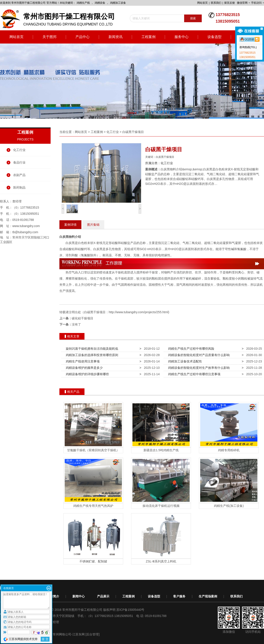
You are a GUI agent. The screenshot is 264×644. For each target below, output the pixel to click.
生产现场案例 (208, 596)
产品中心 (82, 37)
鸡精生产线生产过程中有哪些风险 (190, 349)
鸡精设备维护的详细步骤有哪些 (86, 374)
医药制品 (19, 187)
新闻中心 (79, 596)
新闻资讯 (115, 37)
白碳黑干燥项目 (133, 132)
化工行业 (19, 150)
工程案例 (148, 37)
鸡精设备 (100, 3)
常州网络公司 (62, 634)
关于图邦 (49, 37)
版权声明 (109, 610)
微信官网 (242, 3)
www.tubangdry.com (26, 226)
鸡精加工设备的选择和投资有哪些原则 (91, 355)
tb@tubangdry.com (25, 232)
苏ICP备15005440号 (130, 610)
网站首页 (202, 3)
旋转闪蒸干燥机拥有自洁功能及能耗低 (91, 349)
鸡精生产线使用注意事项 (82, 361)
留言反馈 (229, 3)
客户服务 (179, 596)
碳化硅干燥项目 (82, 318)
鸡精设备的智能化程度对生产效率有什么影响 (198, 368)
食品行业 (19, 162)
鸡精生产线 (83, 3)
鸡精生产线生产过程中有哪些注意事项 (193, 374)
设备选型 (214, 37)
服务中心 (181, 37)
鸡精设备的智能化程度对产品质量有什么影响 (198, 355)
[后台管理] (93, 634)
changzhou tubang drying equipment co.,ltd (59, 19)
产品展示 (103, 596)
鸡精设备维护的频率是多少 (83, 368)
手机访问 (256, 3)
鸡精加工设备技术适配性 (184, 361)
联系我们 (216, 3)
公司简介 (53, 596)
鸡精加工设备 (118, 3)
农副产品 (19, 175)
